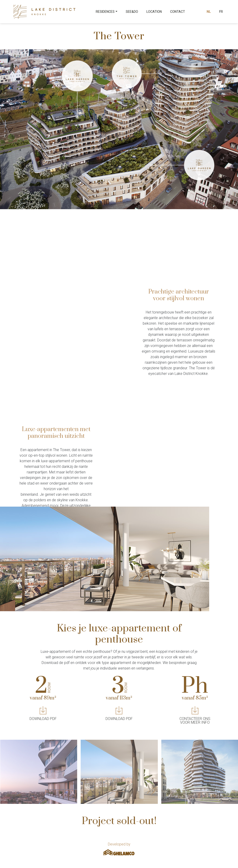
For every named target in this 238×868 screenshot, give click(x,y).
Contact (178, 12)
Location (154, 12)
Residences (105, 12)
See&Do (132, 12)
